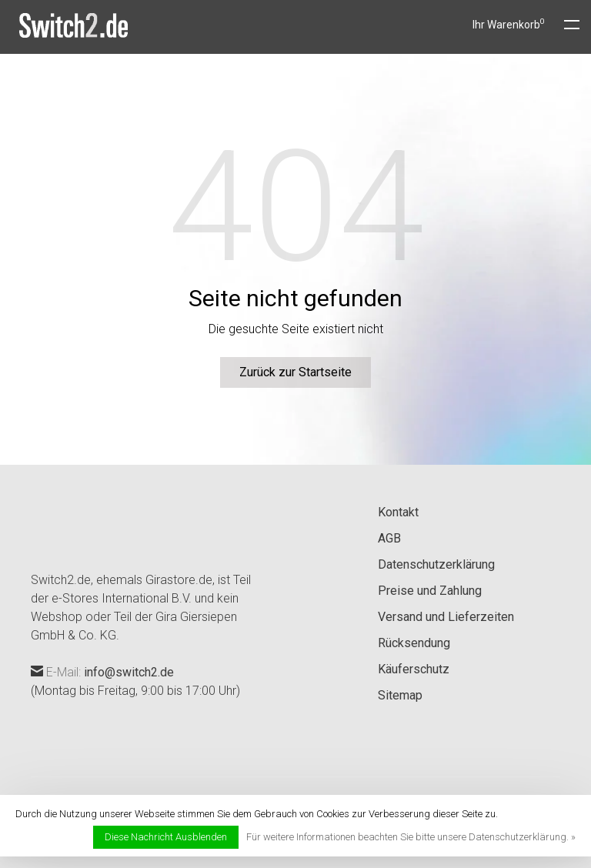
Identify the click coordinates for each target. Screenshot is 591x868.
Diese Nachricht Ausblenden (166, 837)
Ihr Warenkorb (509, 25)
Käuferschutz (414, 669)
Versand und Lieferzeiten (446, 617)
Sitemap (400, 695)
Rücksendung (414, 643)
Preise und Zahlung (430, 591)
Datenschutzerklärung (436, 564)
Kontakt (398, 512)
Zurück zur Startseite (295, 372)
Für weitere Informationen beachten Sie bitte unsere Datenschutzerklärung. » (411, 837)
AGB (389, 538)
